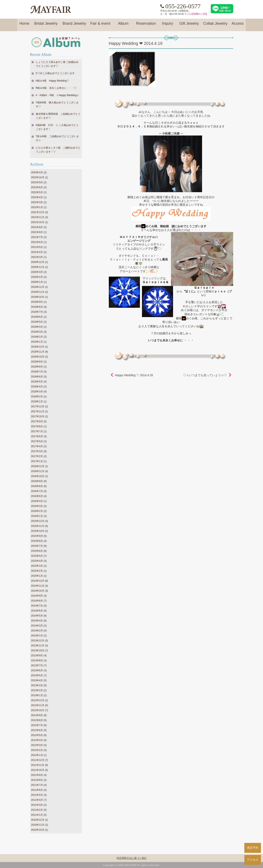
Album (123, 25)
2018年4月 (37, 387)
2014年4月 (37, 621)
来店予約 (253, 848)
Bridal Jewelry (46, 25)
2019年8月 (37, 307)
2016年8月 (37, 486)
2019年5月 (37, 322)
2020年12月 (38, 262)
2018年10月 (38, 357)
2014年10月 (38, 591)
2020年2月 (37, 277)
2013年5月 (37, 675)
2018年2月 (37, 397)
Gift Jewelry (189, 25)
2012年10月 (38, 710)
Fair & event (100, 25)
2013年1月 (37, 695)
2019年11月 (38, 292)
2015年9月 (37, 536)
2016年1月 (37, 516)
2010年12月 (38, 820)
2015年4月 (37, 561)
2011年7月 (37, 785)
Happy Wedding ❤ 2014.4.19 (136, 43)
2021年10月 (38, 222)
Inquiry (168, 25)
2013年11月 (38, 646)
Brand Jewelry (74, 25)
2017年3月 (37, 451)
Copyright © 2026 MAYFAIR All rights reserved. (131, 865)
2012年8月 (37, 720)
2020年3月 (37, 272)
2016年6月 (37, 496)
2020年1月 (37, 282)
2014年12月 (38, 581)
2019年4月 (37, 327)
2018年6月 (37, 377)
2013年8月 (37, 660)
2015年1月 (37, 576)
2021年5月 (37, 247)
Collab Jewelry (215, 25)
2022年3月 (37, 202)
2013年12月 (38, 641)
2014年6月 (37, 611)
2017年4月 (37, 446)
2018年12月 (38, 347)
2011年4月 (37, 800)
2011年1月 (37, 815)
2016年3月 (37, 506)
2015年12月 (38, 521)
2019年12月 (38, 287)
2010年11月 (38, 825)
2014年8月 (37, 601)
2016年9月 (37, 481)
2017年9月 (37, 421)
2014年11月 (38, 586)
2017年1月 (37, 461)
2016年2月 (37, 511)
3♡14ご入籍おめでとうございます (55, 73)
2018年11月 (38, 352)
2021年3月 (37, 257)
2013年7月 (37, 665)
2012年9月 (37, 715)
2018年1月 (37, 402)
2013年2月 (37, 690)
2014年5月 (37, 616)
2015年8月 (37, 541)
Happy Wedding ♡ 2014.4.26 (134, 375)
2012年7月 (37, 725)
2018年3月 (37, 392)
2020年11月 (38, 267)
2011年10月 (38, 770)
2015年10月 (38, 531)
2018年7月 (37, 372)
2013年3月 (37, 685)
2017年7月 (37, 431)
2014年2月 (37, 631)
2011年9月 (37, 775)
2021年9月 (37, 227)
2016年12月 (38, 466)
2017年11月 (38, 411)
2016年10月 (38, 476)
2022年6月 (37, 187)
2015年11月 (38, 526)
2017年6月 (37, 436)
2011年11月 (38, 765)
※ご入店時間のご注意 (196, 14)
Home (24, 25)
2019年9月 (37, 302)
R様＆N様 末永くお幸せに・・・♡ (56, 88)
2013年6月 (37, 670)
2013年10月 (38, 651)
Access (238, 25)
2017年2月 (37, 456)
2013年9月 (37, 656)
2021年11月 (38, 217)
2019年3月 (37, 332)
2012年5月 (37, 735)
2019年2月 (37, 337)
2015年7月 (37, 546)
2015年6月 (37, 551)
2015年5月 (37, 556)
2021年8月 (37, 232)
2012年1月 (37, 755)
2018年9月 (37, 362)
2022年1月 (37, 207)
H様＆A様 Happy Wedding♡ (53, 81)
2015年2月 (37, 571)
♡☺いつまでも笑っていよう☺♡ (205, 375)
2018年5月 (37, 382)
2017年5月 (37, 441)
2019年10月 (38, 297)
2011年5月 (37, 795)
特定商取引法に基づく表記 (132, 858)
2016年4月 (37, 501)
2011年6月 (37, 790)
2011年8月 (37, 780)
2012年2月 (37, 750)
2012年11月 (38, 705)
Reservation (146, 25)
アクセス (253, 860)
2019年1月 (37, 342)
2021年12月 (38, 212)
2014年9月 (37, 596)
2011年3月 (37, 805)
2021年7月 (37, 237)
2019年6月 (37, 317)
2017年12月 (38, 407)
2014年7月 (37, 606)
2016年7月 (37, 491)
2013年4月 (37, 680)
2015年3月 (37, 566)
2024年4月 (37, 172)
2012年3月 (37, 745)
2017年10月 (38, 416)
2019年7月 (37, 312)
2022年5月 (37, 192)
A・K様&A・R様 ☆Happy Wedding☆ (58, 95)
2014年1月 (37, 636)
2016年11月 (38, 471)
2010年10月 (38, 830)
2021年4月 (37, 252)
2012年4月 (37, 740)
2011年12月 (38, 760)
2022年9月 (37, 182)
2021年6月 (37, 242)
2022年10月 (38, 177)
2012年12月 (38, 700)
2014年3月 (37, 626)
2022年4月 (37, 197)
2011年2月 (37, 810)
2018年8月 (37, 367)
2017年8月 (37, 426)
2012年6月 (37, 730)
